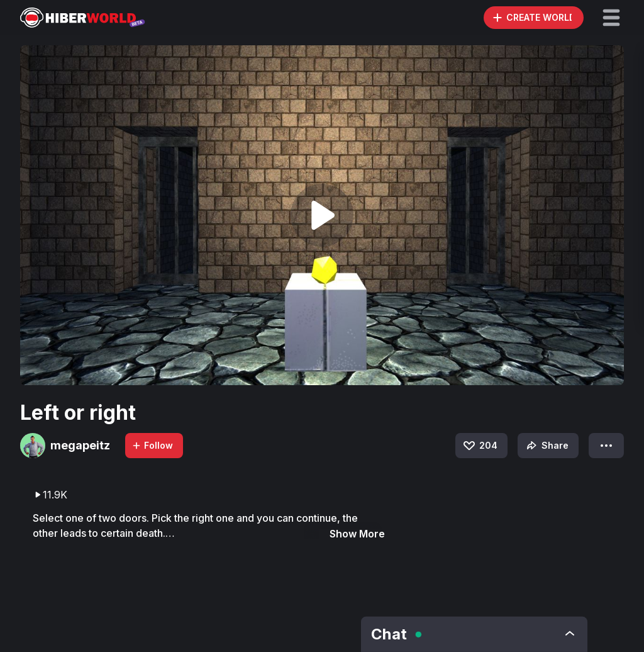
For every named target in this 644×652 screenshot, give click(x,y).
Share (546, 446)
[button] (611, 18)
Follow (152, 445)
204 (480, 446)
